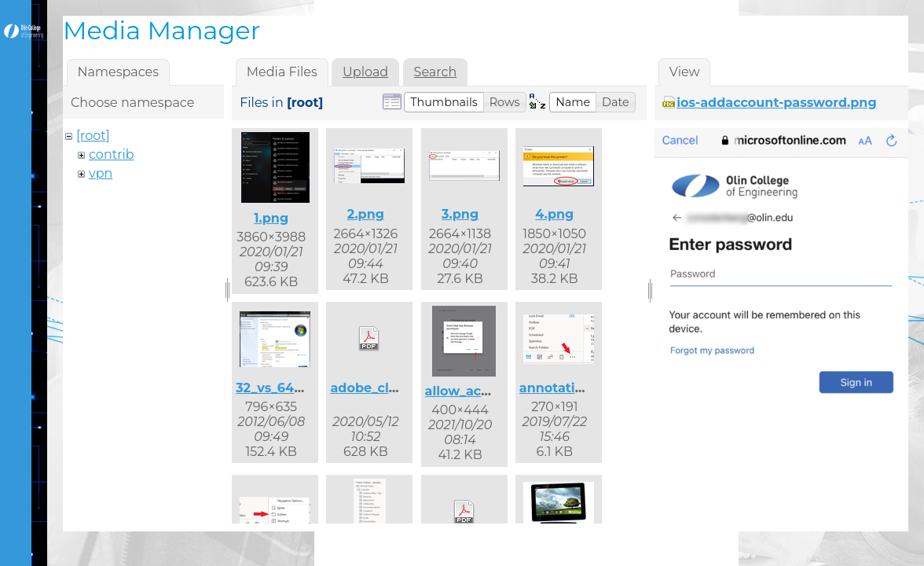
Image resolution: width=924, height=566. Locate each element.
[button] (444, 102)
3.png (460, 214)
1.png (271, 218)
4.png (554, 214)
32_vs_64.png (280, 388)
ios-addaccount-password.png (776, 103)
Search (436, 72)
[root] (93, 136)
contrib (112, 154)
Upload (365, 72)
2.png (366, 214)
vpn (101, 173)
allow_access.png (482, 391)
